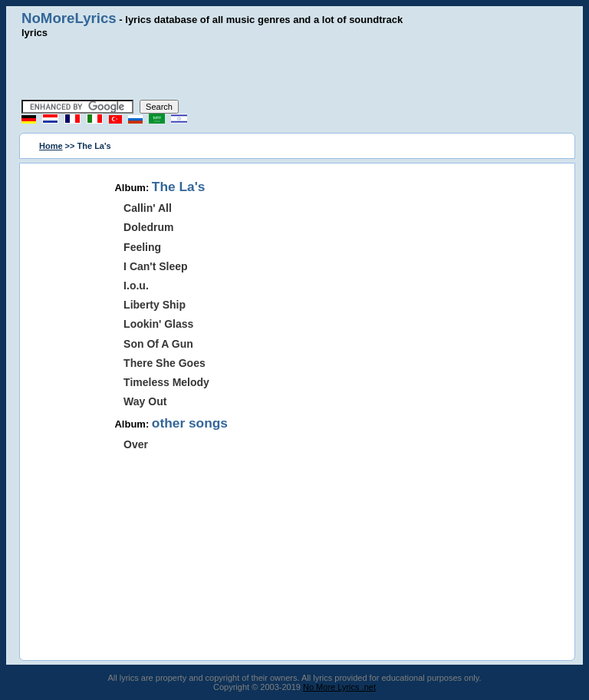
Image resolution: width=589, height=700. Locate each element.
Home (51, 146)
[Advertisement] (294, 69)
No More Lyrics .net (339, 687)
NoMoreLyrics (69, 18)
